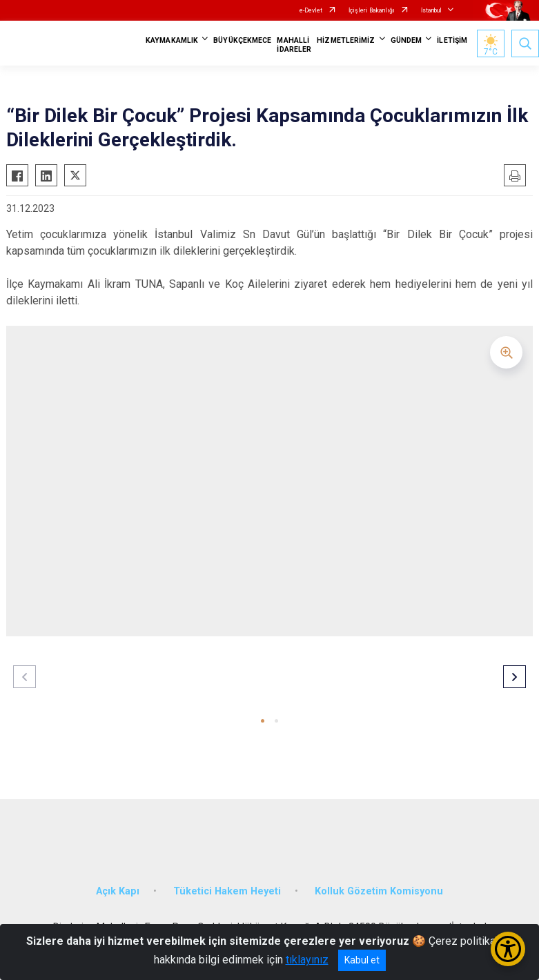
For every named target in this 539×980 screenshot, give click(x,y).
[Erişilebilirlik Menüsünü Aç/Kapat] (508, 949)
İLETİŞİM (452, 40)
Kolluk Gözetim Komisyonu (379, 891)
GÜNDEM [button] (406, 40)
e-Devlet (311, 10)
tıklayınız (307, 960)
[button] (263, 721)
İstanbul (431, 10)
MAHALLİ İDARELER (294, 45)
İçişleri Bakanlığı (372, 10)
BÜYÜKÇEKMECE (242, 40)
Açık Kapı (118, 891)
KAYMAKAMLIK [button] (172, 40)
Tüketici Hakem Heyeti (227, 891)
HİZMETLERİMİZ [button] (346, 40)
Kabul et (362, 960)
